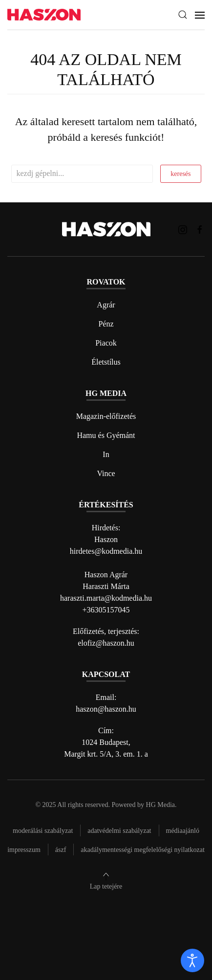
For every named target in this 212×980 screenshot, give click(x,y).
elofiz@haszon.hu (106, 643)
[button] (183, 15)
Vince (106, 473)
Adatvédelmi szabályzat (119, 831)
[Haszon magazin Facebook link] (200, 229)
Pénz (106, 324)
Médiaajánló (183, 831)
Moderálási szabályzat (43, 831)
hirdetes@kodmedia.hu (106, 551)
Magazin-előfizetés (106, 416)
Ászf (61, 850)
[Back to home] (44, 15)
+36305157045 (106, 610)
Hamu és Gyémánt (106, 435)
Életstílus (106, 362)
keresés (180, 174)
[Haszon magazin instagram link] (183, 229)
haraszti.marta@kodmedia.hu (106, 598)
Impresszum (24, 850)
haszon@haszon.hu (106, 709)
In (106, 454)
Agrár (106, 305)
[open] (192, 960)
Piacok (106, 343)
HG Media (161, 805)
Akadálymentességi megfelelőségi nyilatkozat (142, 850)
